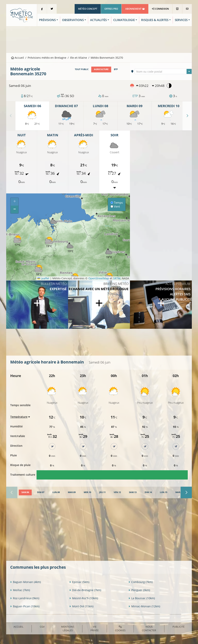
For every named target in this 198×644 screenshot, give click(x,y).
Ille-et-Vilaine (79, 58)
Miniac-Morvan (144, 606)
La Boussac (142, 598)
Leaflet (43, 278)
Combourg (141, 582)
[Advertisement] (99, 39)
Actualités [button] (98, 20)
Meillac (20, 590)
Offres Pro (111, 9)
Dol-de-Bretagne (85, 590)
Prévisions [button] (47, 20)
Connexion (160, 9)
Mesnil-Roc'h (84, 598)
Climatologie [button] (124, 20)
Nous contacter (149, 628)
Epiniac (79, 582)
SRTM (117, 278)
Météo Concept (88, 9)
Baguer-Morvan (26, 582)
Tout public (82, 69)
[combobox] (163, 71)
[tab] (25, 492)
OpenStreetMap (99, 278)
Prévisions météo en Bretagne (47, 58)
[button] (49, 242)
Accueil (18, 58)
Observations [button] (73, 20)
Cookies (120, 629)
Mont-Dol (81, 606)
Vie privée (95, 628)
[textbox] (163, 72)
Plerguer (139, 590)
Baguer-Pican (25, 606)
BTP (116, 69)
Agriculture (101, 69)
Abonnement (135, 9)
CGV (42, 627)
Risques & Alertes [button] (155, 20)
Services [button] (181, 20)
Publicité (178, 627)
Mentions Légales (68, 628)
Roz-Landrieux (25, 598)
